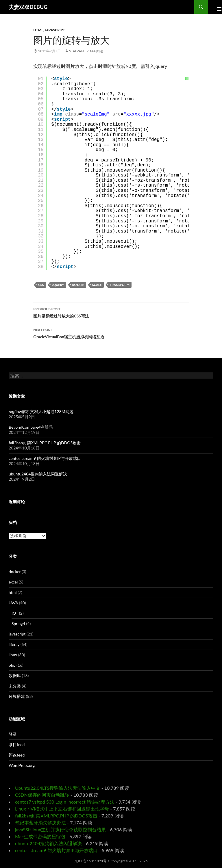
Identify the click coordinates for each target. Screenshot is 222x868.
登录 (13, 734)
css (41, 285)
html (38, 30)
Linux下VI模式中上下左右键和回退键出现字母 (62, 809)
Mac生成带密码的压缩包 (40, 836)
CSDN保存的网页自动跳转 (42, 795)
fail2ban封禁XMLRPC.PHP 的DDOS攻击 (45, 443)
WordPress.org (22, 765)
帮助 (187, 80)
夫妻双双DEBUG (28, 7)
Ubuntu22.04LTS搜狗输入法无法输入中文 (58, 788)
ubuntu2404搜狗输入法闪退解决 (38, 474)
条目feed (17, 745)
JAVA (13, 603)
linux (13, 655)
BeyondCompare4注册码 (31, 427)
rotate (78, 285)
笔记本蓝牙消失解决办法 (40, 823)
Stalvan (76, 51)
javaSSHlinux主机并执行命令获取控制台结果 (60, 829)
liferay (14, 644)
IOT (15, 613)
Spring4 (18, 623)
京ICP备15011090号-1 (92, 861)
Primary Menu (215, 7)
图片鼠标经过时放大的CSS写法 (111, 312)
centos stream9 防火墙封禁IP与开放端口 (45, 458)
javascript (55, 30)
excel (13, 582)
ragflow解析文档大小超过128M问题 (41, 411)
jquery (58, 285)
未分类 (15, 686)
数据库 (15, 675)
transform (120, 285)
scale (97, 285)
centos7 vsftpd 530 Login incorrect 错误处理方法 (65, 802)
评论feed (17, 755)
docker (15, 571)
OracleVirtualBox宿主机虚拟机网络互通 (111, 333)
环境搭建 (17, 696)
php (12, 665)
